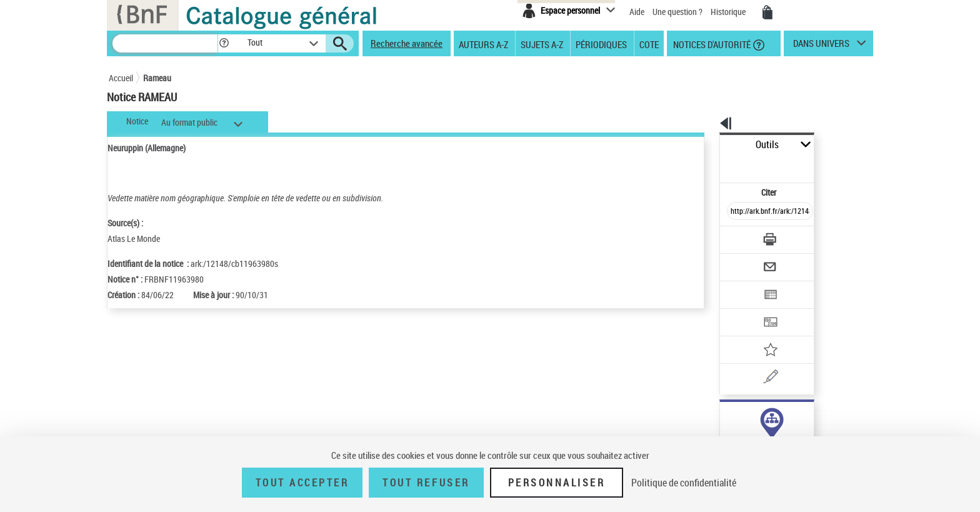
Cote (649, 44)
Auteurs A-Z (483, 44)
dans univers (821, 46)
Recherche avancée (407, 43)
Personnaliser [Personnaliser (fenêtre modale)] (557, 483)
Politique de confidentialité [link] (684, 483)
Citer (715, 165)
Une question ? (677, 12)
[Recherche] (165, 43)
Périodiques (601, 44)
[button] (224, 43)
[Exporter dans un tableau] (744, 261)
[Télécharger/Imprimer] (737, 212)
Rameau (157, 78)
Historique (729, 12)
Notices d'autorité (711, 44)
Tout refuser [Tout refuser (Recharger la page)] (426, 483)
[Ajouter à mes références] (742, 309)
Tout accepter (302, 483)
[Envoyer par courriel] (735, 236)
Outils (706, 145)
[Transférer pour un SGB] (740, 285)
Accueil (121, 78)
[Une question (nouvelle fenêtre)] (759, 334)
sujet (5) (721, 417)
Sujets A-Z (542, 44)
